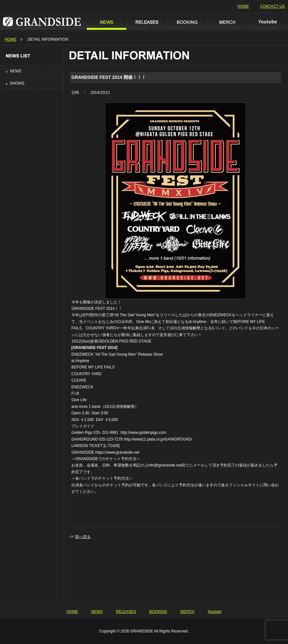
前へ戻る (83, 537)
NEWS (106, 21)
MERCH (227, 21)
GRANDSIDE (43, 21)
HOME (243, 6)
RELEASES (147, 21)
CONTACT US (272, 6)
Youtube (268, 21)
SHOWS (17, 83)
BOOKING (187, 21)
